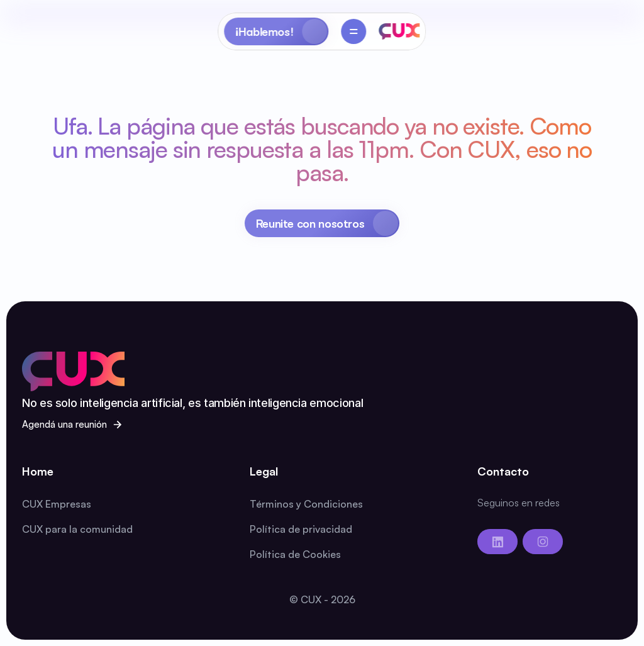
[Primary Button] (322, 223)
